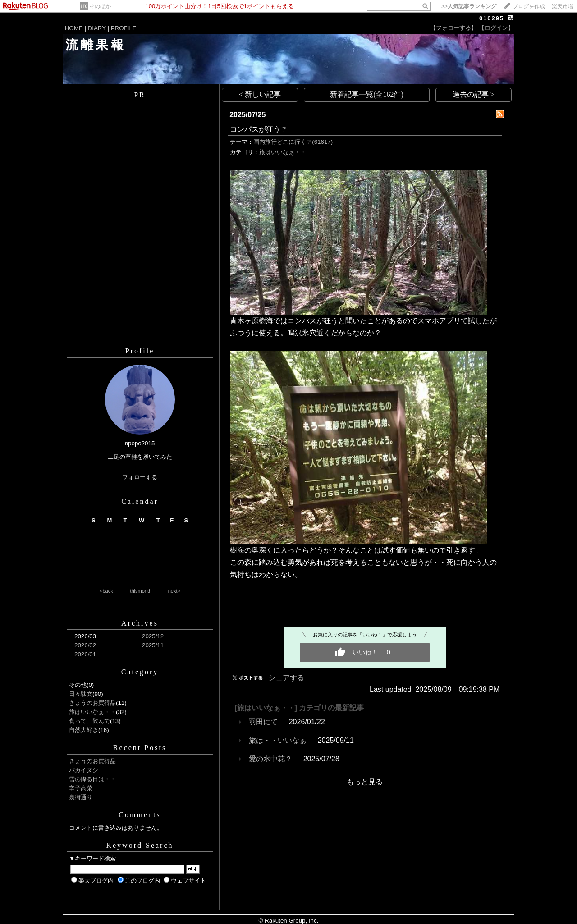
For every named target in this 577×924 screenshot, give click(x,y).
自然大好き (84, 730)
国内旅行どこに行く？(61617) (293, 142)
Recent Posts (140, 748)
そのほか (100, 6)
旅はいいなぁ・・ (92, 712)
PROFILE (124, 28)
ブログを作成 (529, 6)
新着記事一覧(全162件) (367, 94)
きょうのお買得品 (92, 703)
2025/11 (153, 645)
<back (106, 591)
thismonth (141, 591)
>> (469, 6)
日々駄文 (81, 694)
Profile (140, 351)
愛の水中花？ (270, 759)
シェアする (286, 678)
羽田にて (263, 722)
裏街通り (81, 797)
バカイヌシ (84, 770)
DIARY (97, 28)
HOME (74, 28)
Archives (140, 623)
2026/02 (85, 645)
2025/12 (153, 636)
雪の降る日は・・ (92, 779)
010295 (492, 18)
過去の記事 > (474, 94)
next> (174, 591)
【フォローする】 (453, 28)
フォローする (140, 477)
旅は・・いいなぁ (278, 740)
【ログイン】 (496, 28)
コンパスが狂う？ (259, 129)
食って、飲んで (89, 721)
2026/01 (85, 654)
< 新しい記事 (260, 94)
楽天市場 (563, 6)
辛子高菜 (81, 788)
